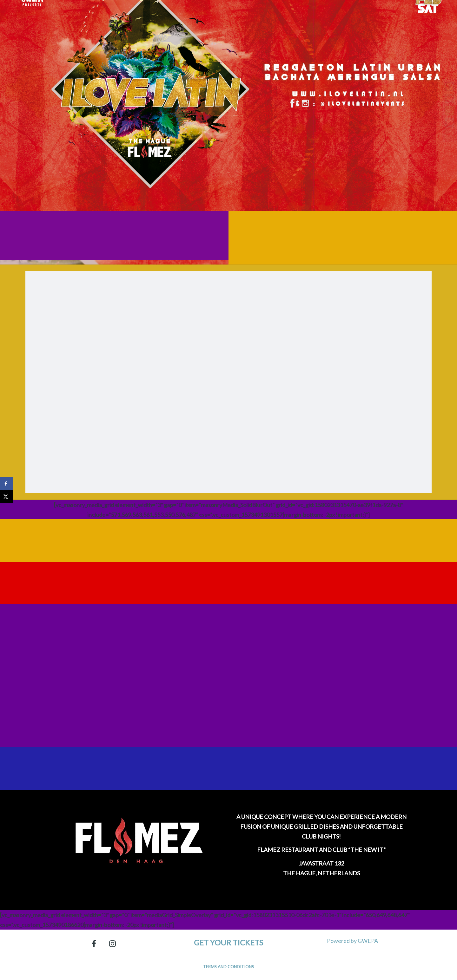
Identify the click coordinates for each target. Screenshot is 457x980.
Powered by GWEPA (352, 941)
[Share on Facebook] (6, 484)
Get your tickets (228, 942)
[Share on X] (6, 496)
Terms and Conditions (228, 967)
